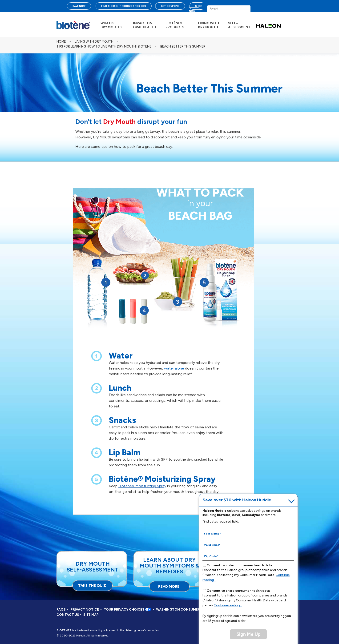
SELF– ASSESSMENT (239, 25)
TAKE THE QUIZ (92, 586)
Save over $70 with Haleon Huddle (237, 500)
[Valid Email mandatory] (248, 545)
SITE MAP (91, 615)
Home (61, 42)
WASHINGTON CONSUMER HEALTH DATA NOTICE (197, 610)
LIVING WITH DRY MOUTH (208, 25)
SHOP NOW (196, 8)
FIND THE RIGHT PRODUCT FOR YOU (124, 6)
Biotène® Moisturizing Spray (142, 486)
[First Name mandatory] (248, 533)
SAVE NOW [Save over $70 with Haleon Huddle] (79, 6)
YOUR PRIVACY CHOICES (127, 610)
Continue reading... (228, 605)
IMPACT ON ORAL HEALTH (144, 25)
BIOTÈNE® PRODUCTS (175, 25)
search (265, 11)
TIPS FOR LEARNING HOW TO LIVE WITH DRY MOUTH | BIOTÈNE (104, 46)
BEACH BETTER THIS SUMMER (183, 46)
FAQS (61, 610)
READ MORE (169, 586)
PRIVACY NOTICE (85, 610)
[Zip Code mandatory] (248, 556)
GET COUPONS (170, 6)
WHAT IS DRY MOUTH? (111, 25)
